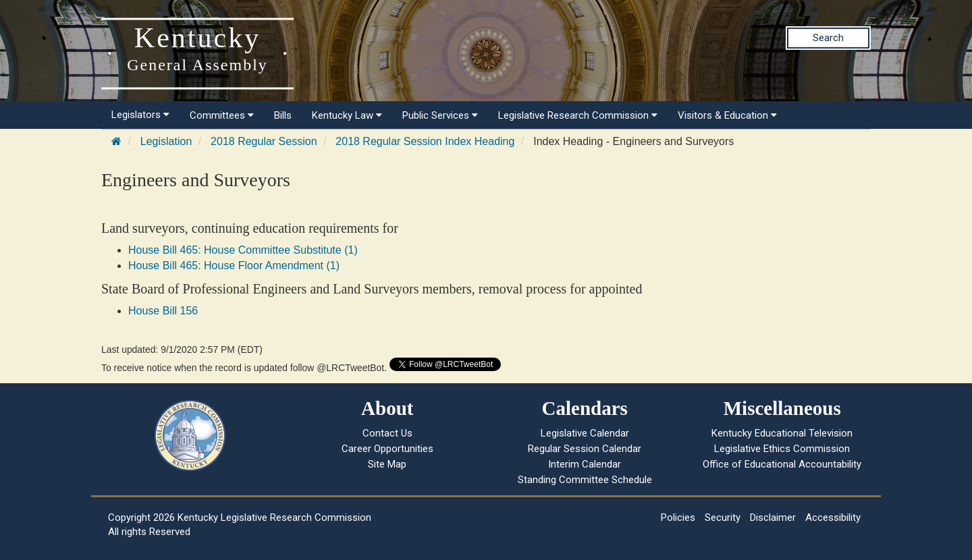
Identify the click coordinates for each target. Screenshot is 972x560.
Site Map (387, 464)
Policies (678, 517)
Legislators (140, 115)
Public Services (440, 115)
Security (723, 517)
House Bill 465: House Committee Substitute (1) (243, 250)
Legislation (166, 141)
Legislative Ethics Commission (782, 449)
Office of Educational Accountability (782, 464)
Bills (283, 115)
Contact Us (387, 433)
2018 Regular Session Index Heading (425, 141)
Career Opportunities (387, 449)
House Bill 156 (163, 311)
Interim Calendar (585, 464)
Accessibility (833, 517)
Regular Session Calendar (585, 449)
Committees (222, 115)
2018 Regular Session (264, 141)
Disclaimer (773, 517)
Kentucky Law (347, 115)
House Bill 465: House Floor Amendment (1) (234, 265)
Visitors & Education (727, 115)
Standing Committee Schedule (585, 480)
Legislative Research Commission (578, 115)
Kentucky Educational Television (782, 433)
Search (828, 38)
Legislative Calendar (585, 433)
